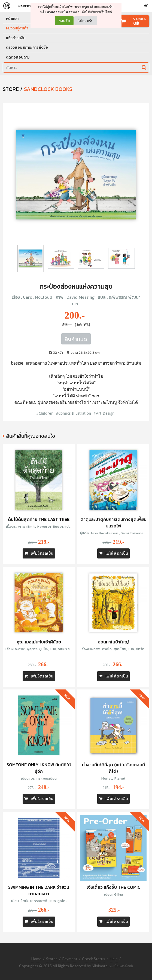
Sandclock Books (48, 89)
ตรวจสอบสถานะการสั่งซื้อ (27, 48)
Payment (70, 959)
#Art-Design (104, 413)
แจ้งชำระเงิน (16, 38)
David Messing (80, 297)
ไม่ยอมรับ (86, 21)
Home (36, 959)
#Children (45, 413)
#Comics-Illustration (73, 413)
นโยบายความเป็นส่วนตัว (60, 12)
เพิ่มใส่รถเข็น (39, 553)
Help (114, 959)
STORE (11, 89)
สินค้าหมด (76, 339)
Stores (52, 959)
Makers (24, 6)
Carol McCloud (38, 297)
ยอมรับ (64, 21)
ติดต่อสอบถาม (18, 57)
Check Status (94, 959)
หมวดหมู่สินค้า (17, 28)
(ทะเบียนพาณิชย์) (121, 966)
